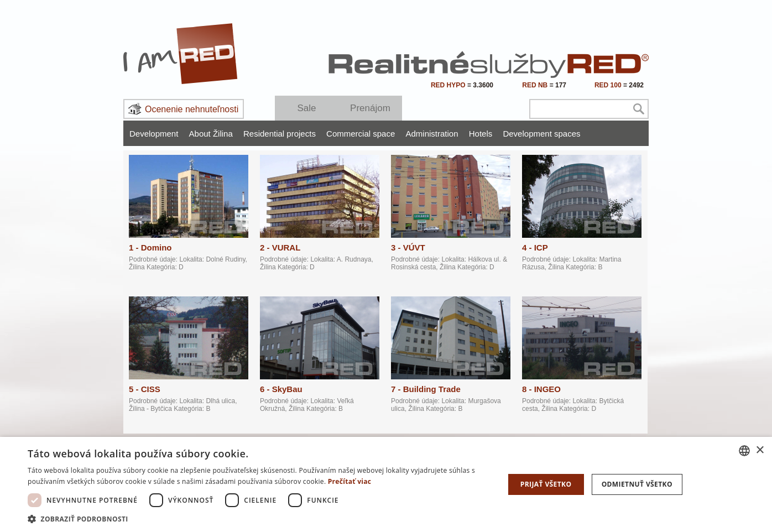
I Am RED (181, 54)
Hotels (481, 134)
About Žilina (211, 134)
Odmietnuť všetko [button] (637, 484)
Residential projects (280, 134)
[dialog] (386, 484)
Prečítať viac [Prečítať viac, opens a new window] (350, 481)
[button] (259, 518)
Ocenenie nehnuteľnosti (192, 109)
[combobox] (744, 451)
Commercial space (361, 134)
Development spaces (541, 134)
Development (154, 134)
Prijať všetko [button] (546, 484)
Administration (432, 134)
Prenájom (370, 108)
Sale (306, 108)
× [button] (760, 450)
